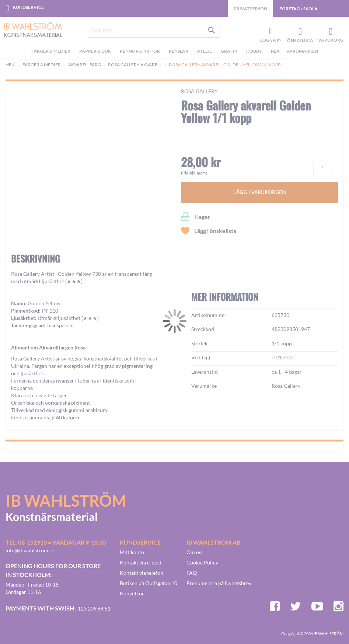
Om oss (195, 552)
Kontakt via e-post (141, 562)
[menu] (174, 52)
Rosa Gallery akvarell (135, 65)
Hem (11, 65)
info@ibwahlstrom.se (30, 550)
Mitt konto (132, 552)
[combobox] (154, 30)
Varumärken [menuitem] (302, 51)
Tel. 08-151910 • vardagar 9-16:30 (56, 542)
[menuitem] (52, 52)
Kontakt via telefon (142, 573)
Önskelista (299, 32)
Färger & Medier (42, 65)
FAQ (192, 573)
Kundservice (28, 7)
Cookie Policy (202, 562)
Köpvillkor (132, 593)
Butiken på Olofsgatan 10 (149, 583)
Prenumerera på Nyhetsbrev (219, 583)
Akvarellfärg (85, 65)
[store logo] (30, 30)
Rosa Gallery (199, 91)
